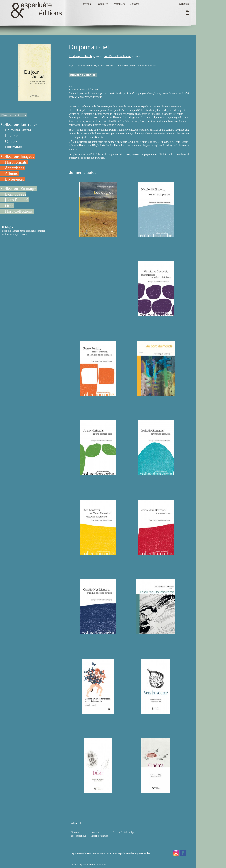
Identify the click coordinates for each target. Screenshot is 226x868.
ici (27, 234)
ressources (119, 4)
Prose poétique (79, 836)
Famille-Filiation (100, 836)
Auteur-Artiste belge (123, 832)
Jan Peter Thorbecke (117, 56)
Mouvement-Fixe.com (95, 865)
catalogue (103, 4)
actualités (88, 4)
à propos (135, 4)
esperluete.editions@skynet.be (134, 853)
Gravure (75, 832)
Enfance (95, 832)
